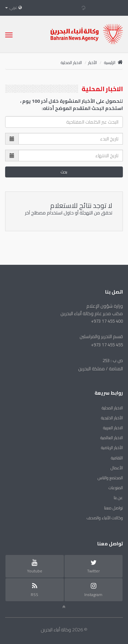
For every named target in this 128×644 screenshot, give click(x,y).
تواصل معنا (113, 508)
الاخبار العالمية (112, 438)
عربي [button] (13, 7)
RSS (35, 590)
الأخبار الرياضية (112, 448)
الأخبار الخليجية (112, 418)
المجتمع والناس (110, 478)
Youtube (35, 567)
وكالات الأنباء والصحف (105, 518)
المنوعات (116, 488)
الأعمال (117, 468)
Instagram (93, 590)
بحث (64, 172)
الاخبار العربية (113, 428)
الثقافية (117, 458)
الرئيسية (113, 63)
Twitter (93, 567)
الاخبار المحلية (112, 408)
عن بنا (118, 498)
